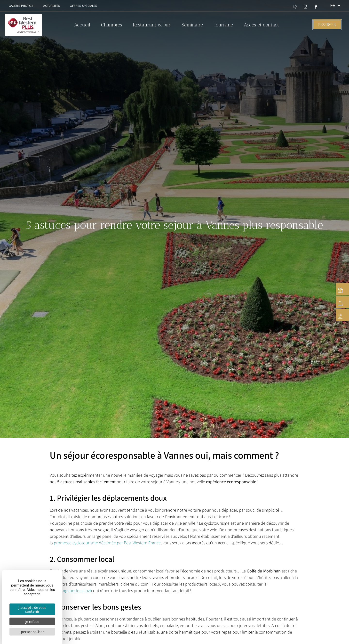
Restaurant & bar (152, 25)
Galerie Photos (21, 6)
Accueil (82, 25)
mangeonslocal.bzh (75, 591)
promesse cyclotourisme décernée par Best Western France (107, 543)
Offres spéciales (83, 6)
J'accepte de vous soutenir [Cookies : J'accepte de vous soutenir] (32, 609)
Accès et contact (261, 25)
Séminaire (192, 25)
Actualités (52, 6)
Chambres (111, 25)
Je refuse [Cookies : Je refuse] (32, 621)
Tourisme (223, 25)
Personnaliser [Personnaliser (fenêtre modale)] (32, 632)
